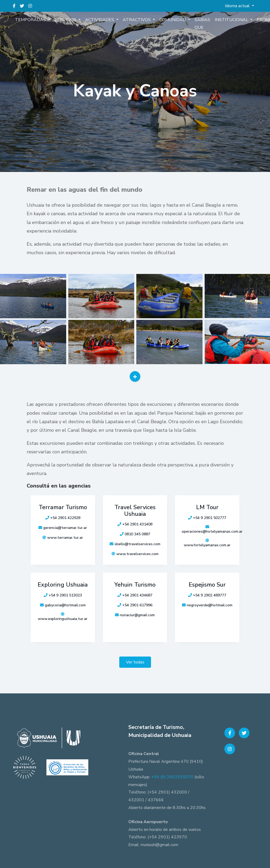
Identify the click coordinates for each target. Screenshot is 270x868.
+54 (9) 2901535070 (172, 777)
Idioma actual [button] (238, 6)
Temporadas (31, 20)
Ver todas (135, 662)
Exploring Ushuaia (63, 585)
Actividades (100, 20)
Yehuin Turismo (135, 585)
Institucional (231, 20)
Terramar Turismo (63, 507)
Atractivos (137, 20)
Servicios (66, 20)
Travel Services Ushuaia (135, 510)
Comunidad (173, 20)
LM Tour (207, 507)
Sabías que (202, 24)
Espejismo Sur (207, 585)
